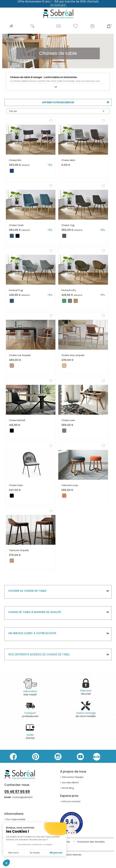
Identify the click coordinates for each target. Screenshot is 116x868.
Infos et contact (71, 801)
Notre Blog (68, 788)
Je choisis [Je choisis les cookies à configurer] (35, 853)
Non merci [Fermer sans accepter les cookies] (13, 853)
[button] (6, 863)
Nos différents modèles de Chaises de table (39, 654)
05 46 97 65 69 (17, 792)
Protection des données (91, 842)
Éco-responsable (16, 819)
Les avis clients (70, 782)
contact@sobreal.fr (23, 797)
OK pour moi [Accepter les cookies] (56, 853)
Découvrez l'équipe (73, 777)
